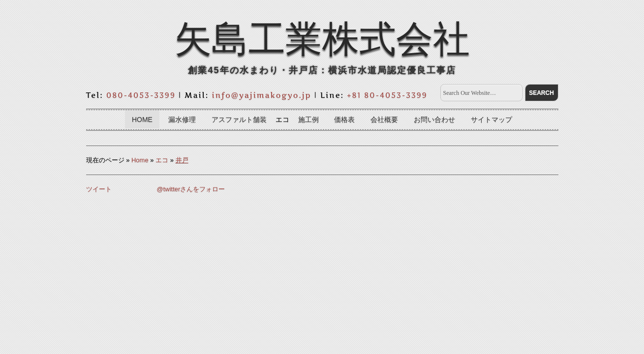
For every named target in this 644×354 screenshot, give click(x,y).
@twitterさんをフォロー (191, 189)
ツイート (99, 189)
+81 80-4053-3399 (387, 95)
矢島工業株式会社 (322, 39)
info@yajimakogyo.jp (262, 95)
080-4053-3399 (141, 95)
